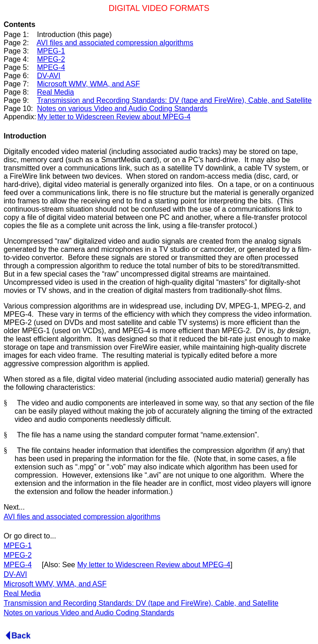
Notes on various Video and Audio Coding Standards (122, 109)
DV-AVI (49, 76)
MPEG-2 (51, 59)
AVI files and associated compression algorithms (115, 43)
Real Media (56, 92)
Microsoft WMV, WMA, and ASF (88, 84)
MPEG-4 (51, 67)
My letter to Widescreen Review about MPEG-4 (114, 117)
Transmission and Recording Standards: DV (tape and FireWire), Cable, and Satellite (174, 100)
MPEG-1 (51, 51)
